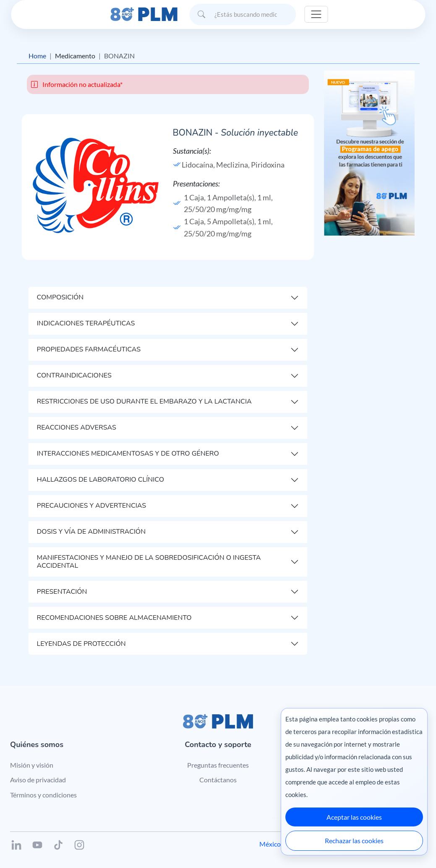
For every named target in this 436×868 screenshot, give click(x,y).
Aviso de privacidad (38, 780)
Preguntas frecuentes (218, 765)
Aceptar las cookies (354, 817)
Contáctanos (218, 780)
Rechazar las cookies (354, 840)
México (270, 844)
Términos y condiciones (43, 795)
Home (37, 56)
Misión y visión (32, 765)
